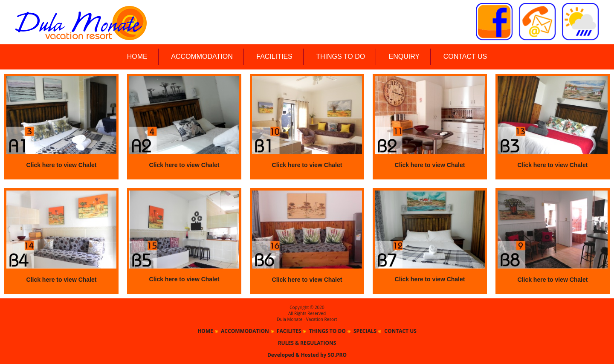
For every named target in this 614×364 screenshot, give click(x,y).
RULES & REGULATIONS (307, 343)
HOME (137, 56)
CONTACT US (465, 56)
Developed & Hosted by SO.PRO (307, 355)
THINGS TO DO (340, 56)
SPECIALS (365, 331)
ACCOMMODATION (202, 56)
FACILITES (289, 331)
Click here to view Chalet (62, 165)
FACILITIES (274, 56)
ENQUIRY (404, 56)
